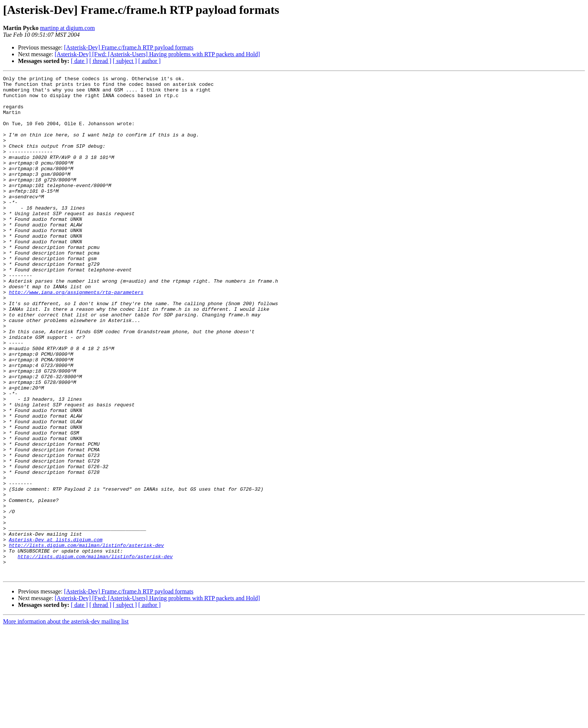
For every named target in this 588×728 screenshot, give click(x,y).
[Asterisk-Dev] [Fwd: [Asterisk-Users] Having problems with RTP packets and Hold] (157, 54)
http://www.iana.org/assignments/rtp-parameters (76, 336)
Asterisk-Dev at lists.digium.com (56, 633)
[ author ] (150, 61)
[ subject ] (125, 61)
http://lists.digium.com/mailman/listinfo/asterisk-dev (86, 640)
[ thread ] (100, 61)
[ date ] (79, 61)
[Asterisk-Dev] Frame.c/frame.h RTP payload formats (129, 47)
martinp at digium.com (67, 28)
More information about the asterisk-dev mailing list (66, 721)
